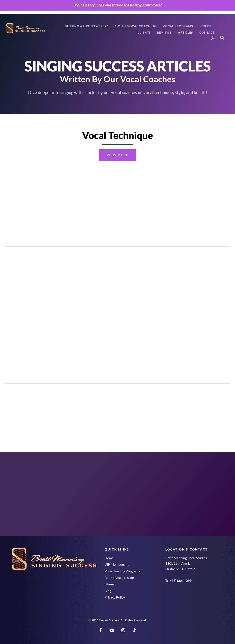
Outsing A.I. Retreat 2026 (86, 26)
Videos (205, 26)
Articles (186, 32)
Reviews (164, 32)
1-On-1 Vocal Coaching (136, 26)
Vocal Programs (178, 26)
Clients (144, 32)
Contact (207, 32)
